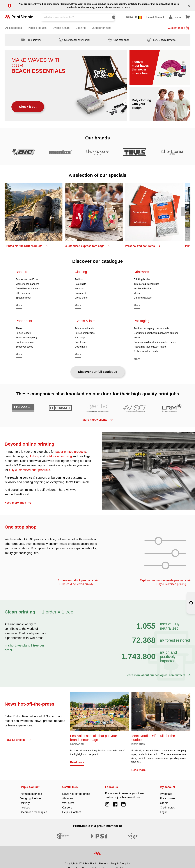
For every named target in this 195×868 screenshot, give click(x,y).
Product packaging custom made (152, 328)
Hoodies (79, 289)
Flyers (19, 328)
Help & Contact (30, 787)
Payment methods (31, 794)
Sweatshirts (81, 293)
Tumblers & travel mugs (147, 284)
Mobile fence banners (27, 284)
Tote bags (80, 338)
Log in (164, 812)
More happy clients (97, 420)
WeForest (68, 803)
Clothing (81, 28)
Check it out (28, 107)
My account (168, 787)
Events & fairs (61, 28)
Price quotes (168, 798)
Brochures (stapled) (26, 338)
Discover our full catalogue (98, 372)
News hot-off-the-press (76, 794)
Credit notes (167, 808)
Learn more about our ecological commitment (158, 675)
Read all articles (18, 740)
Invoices (25, 808)
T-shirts (79, 279)
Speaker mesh (24, 298)
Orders (164, 803)
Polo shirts (80, 284)
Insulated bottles (143, 289)
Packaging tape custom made (150, 347)
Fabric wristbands (84, 328)
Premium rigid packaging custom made (155, 342)
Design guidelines (31, 798)
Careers (67, 808)
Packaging (142, 321)
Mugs (137, 293)
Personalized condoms (142, 246)
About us (68, 798)
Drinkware (141, 272)
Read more (77, 762)
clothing (34, 456)
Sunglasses (81, 342)
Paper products (37, 28)
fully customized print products (29, 470)
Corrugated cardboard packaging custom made (156, 335)
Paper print (24, 321)
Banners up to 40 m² (27, 279)
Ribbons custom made (146, 351)
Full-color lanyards (85, 333)
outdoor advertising (59, 456)
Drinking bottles (142, 279)
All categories (14, 28)
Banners (22, 272)
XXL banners (23, 293)
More (19, 305)
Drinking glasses (143, 298)
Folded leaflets (24, 333)
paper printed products (71, 452)
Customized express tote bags (87, 246)
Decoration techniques (33, 812)
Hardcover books (25, 342)
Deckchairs (81, 347)
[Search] (77, 17)
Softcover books (24, 347)
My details (166, 794)
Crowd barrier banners (28, 289)
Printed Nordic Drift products (26, 246)
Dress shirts (81, 298)
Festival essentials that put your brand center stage (94, 738)
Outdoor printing (102, 28)
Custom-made (179, 28)
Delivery (25, 803)
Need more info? (18, 503)
